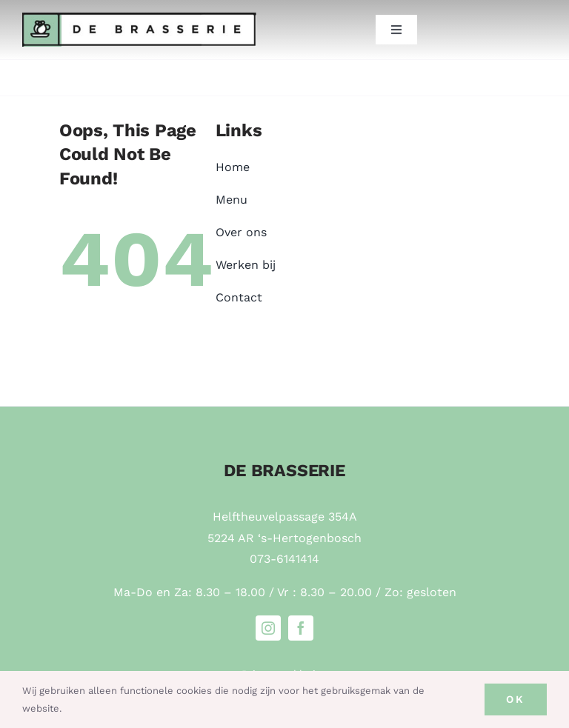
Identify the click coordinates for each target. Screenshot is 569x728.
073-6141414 (284, 559)
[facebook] (301, 628)
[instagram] (268, 628)
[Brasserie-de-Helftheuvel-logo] (139, 18)
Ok (516, 699)
